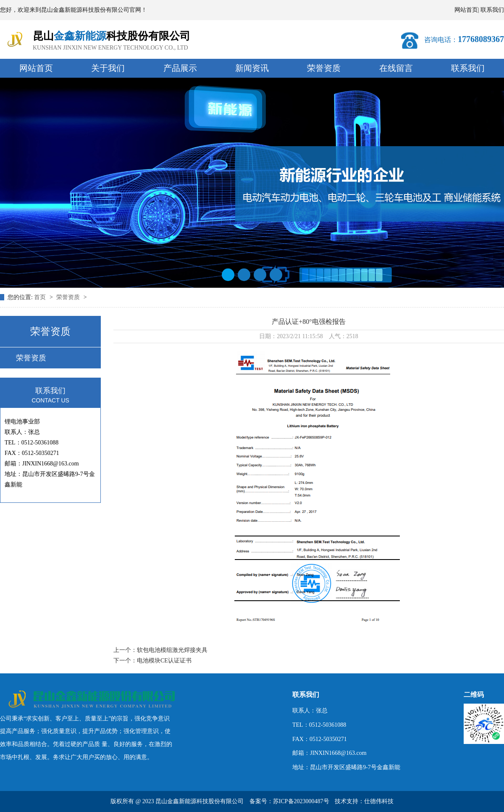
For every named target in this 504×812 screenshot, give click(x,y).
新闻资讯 (252, 68)
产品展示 (180, 68)
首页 (41, 297)
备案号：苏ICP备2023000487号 (289, 801)
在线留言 (396, 68)
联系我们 (492, 10)
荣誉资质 (324, 68)
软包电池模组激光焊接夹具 (172, 650)
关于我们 (108, 68)
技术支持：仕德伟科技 (364, 801)
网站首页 (466, 10)
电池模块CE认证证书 (164, 661)
